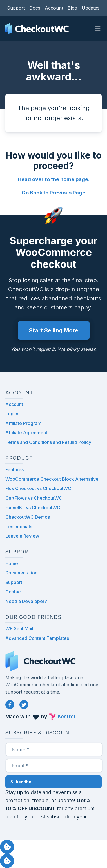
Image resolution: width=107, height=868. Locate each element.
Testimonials (19, 527)
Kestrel (66, 716)
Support (16, 8)
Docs (35, 8)
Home (12, 563)
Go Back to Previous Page (53, 193)
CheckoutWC (37, 29)
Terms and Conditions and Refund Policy (48, 442)
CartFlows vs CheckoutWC (34, 498)
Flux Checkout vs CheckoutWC (38, 488)
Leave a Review (22, 536)
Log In (12, 414)
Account (54, 8)
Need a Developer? (26, 601)
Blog (72, 8)
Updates (91, 8)
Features (15, 469)
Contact (14, 592)
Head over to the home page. (54, 179)
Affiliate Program (23, 423)
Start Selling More (54, 330)
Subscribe (21, 782)
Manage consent (7, 847)
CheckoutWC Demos (28, 517)
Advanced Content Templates (37, 638)
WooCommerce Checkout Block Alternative (52, 479)
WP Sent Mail (19, 628)
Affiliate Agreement (26, 433)
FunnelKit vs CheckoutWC (33, 508)
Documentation (21, 573)
